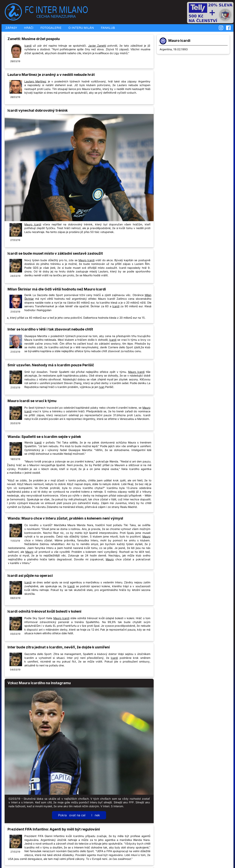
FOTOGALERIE (51, 28)
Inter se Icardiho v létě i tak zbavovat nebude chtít (50, 329)
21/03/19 (15, 312)
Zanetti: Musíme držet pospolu (34, 39)
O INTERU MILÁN (81, 28)
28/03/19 (15, 97)
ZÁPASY (11, 28)
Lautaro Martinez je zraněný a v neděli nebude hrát (51, 75)
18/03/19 (15, 459)
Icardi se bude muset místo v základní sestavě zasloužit (55, 253)
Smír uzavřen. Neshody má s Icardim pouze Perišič (51, 365)
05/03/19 (15, 634)
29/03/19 (15, 61)
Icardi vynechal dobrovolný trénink (38, 110)
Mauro (146, 536)
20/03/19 (15, 423)
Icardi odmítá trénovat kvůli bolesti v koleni (44, 611)
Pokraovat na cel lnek (79, 815)
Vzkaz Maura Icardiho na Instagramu (39, 683)
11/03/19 (15, 541)
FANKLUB (108, 28)
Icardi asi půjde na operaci (30, 576)
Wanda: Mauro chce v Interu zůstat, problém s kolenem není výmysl (65, 518)
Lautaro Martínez (35, 81)
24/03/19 (15, 276)
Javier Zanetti (97, 46)
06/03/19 (15, 598)
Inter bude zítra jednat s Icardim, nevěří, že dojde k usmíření (59, 647)
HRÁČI (28, 28)
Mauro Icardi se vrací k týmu (32, 401)
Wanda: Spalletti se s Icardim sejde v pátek (44, 437)
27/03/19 (15, 240)
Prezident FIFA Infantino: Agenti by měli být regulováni (54, 829)
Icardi (28, 46)
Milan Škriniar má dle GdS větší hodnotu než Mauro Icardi (57, 289)
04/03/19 (15, 670)
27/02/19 (15, 852)
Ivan (102, 387)
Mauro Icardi (179, 41)
